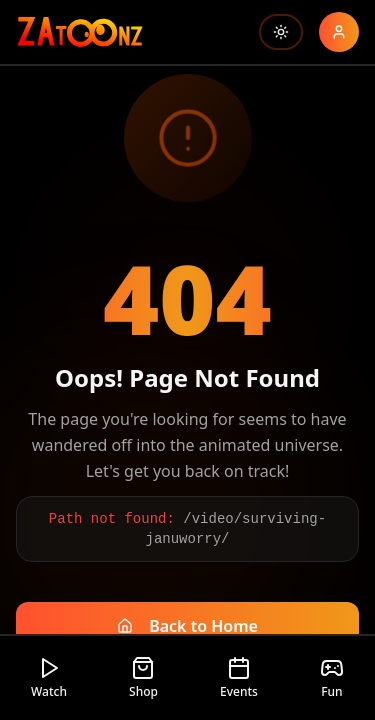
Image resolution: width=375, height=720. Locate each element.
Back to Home (187, 626)
